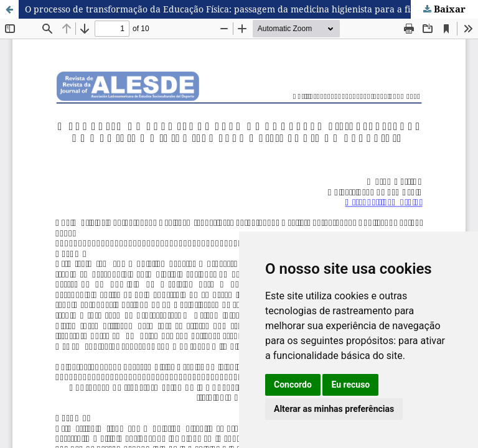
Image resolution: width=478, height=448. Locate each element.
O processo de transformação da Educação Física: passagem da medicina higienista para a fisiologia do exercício (251, 9)
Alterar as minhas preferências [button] (334, 409)
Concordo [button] (293, 385)
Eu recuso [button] (350, 385)
